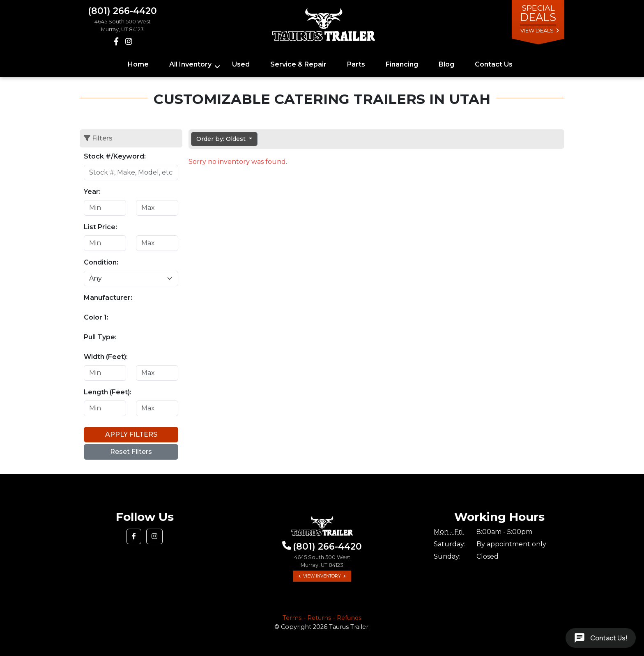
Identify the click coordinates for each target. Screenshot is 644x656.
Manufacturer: (108, 298)
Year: (92, 192)
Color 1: (96, 317)
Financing (402, 64)
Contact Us (494, 64)
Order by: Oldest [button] (222, 139)
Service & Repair (298, 64)
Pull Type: (100, 337)
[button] (134, 536)
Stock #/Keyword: (115, 156)
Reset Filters (131, 452)
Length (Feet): (108, 392)
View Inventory (322, 576)
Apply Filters (131, 434)
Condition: (101, 262)
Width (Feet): (106, 357)
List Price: (100, 227)
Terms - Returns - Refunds (322, 618)
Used (241, 64)
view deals (537, 31)
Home (138, 64)
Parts (356, 64)
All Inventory (190, 64)
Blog (446, 64)
